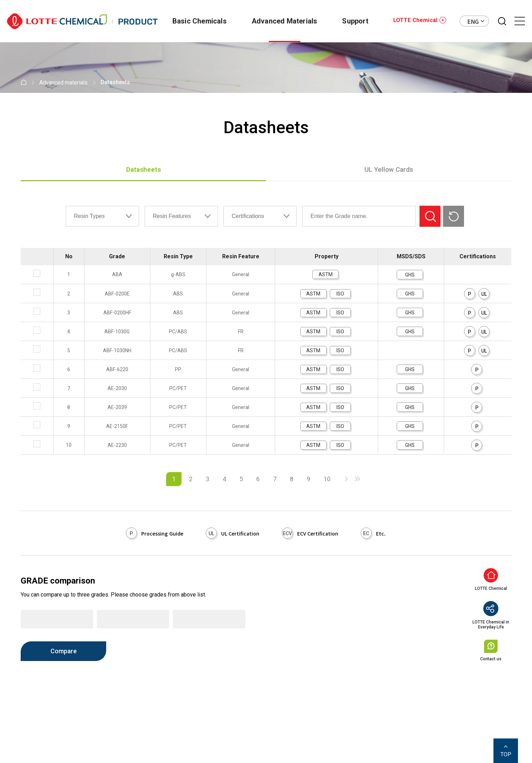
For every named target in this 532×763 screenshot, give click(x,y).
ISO (340, 294)
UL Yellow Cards (389, 169)
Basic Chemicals (190, 21)
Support (352, 21)
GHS (410, 275)
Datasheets (144, 169)
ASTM (326, 274)
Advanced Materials (278, 21)
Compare (64, 651)
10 (327, 479)
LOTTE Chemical (415, 20)
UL (484, 294)
